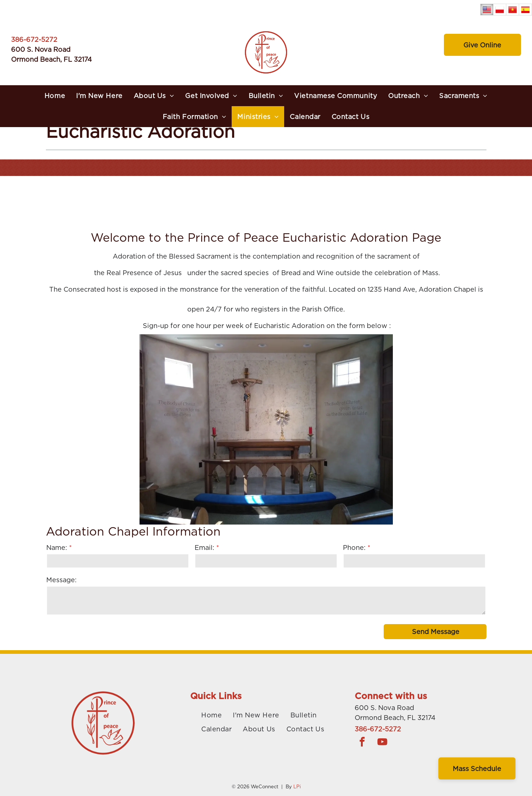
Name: (57, 548)
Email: (205, 548)
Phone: (354, 548)
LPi (297, 787)
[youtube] (382, 743)
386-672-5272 (34, 39)
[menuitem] (55, 96)
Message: (61, 580)
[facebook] (362, 743)
